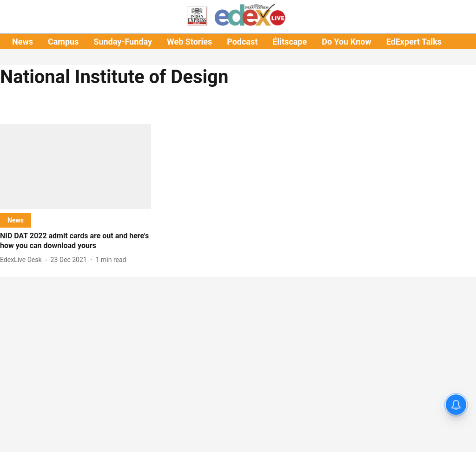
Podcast (242, 42)
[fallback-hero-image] (76, 167)
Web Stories (189, 42)
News (23, 42)
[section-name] (16, 220)
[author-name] (23, 260)
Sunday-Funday (123, 42)
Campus (63, 42)
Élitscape (290, 42)
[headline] (76, 241)
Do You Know (346, 42)
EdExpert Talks (414, 42)
